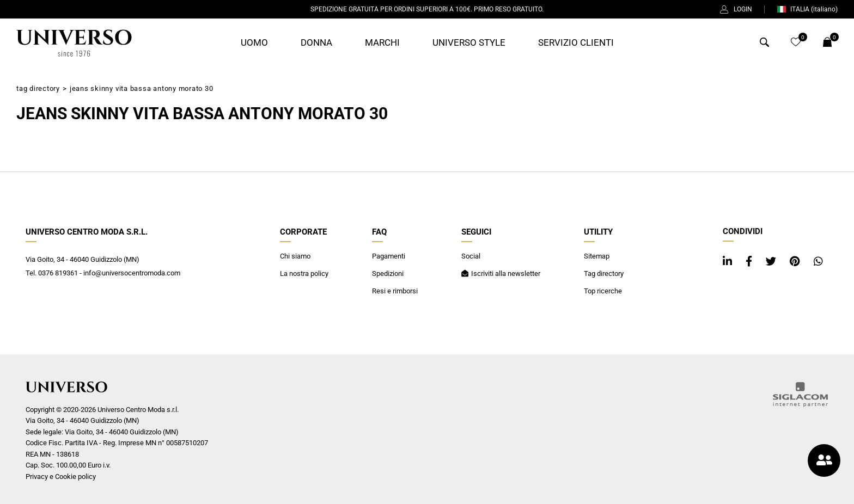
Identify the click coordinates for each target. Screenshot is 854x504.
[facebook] (750, 262)
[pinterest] (796, 262)
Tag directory (38, 88)
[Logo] (74, 43)
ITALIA (807, 9)
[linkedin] (729, 262)
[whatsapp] (818, 262)
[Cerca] (764, 44)
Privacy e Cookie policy (61, 477)
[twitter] (772, 262)
